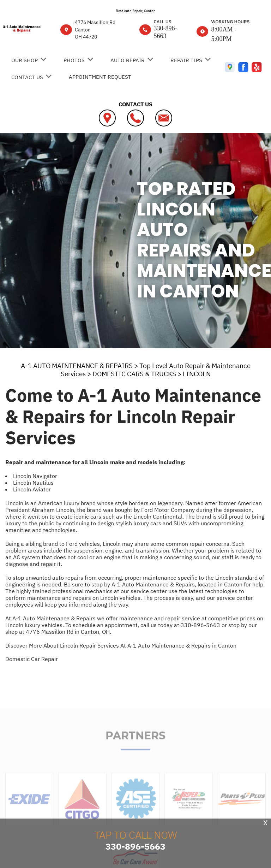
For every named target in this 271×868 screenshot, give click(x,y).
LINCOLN (197, 374)
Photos (74, 60)
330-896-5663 (165, 32)
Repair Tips (186, 60)
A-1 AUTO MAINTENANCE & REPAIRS (77, 366)
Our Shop (25, 60)
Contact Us (27, 77)
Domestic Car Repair (32, 659)
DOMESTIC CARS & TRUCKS (134, 374)
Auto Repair (128, 60)
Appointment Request (100, 77)
